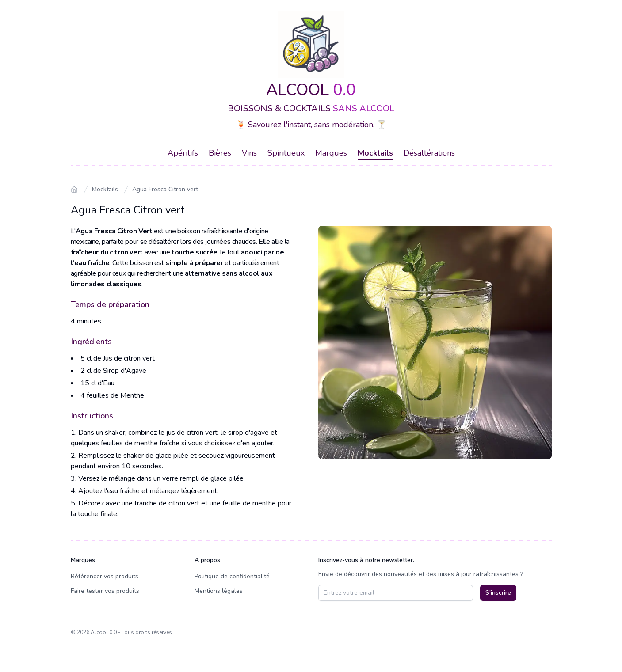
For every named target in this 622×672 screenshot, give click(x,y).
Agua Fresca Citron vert (165, 189)
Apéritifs (183, 153)
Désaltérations (429, 153)
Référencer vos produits (105, 576)
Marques (331, 153)
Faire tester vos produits (105, 591)
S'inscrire (498, 593)
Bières (220, 153)
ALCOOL (311, 90)
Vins (249, 153)
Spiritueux (286, 153)
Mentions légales (219, 591)
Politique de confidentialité (232, 576)
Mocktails (375, 153)
